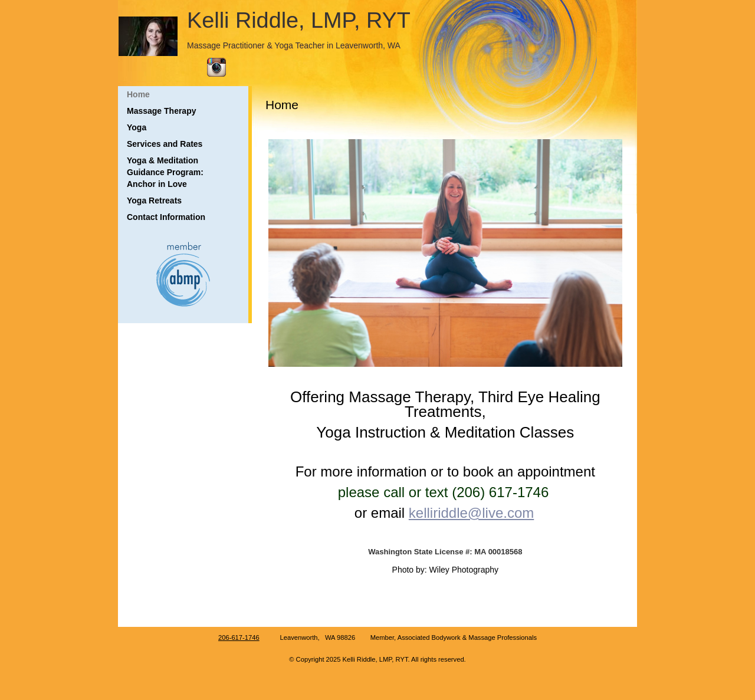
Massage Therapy (162, 111)
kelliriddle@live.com (471, 513)
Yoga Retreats (154, 201)
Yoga (137, 127)
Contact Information (166, 217)
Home (138, 94)
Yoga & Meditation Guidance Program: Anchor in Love (165, 172)
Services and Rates (165, 144)
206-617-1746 (239, 637)
